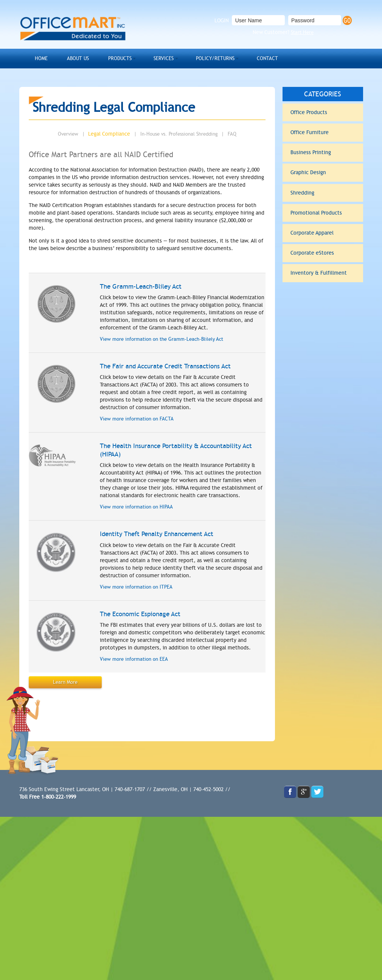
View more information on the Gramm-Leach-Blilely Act (157, 336)
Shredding (322, 181)
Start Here (302, 32)
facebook (290, 788)
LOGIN (222, 21)
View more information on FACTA (133, 416)
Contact (231, 57)
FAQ (229, 132)
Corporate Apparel (322, 217)
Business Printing (322, 145)
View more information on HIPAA (133, 504)
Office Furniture (322, 127)
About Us (70, 57)
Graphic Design (322, 163)
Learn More (64, 678)
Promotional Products (322, 199)
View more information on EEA (131, 655)
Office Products (322, 109)
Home (39, 57)
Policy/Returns (187, 57)
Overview (71, 132)
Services (144, 57)
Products (106, 57)
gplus (304, 788)
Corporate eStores (322, 235)
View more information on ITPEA (133, 583)
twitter (317, 788)
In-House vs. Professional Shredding (179, 132)
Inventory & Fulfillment (322, 254)
